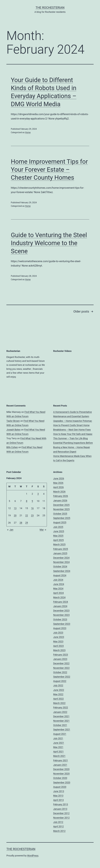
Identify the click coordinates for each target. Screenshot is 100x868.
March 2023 (59, 650)
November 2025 (61, 509)
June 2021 (59, 743)
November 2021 (61, 721)
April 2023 (59, 646)
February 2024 (61, 602)
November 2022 (61, 668)
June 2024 (59, 584)
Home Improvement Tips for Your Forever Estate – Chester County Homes (49, 170)
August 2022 (60, 681)
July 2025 (58, 527)
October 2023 (60, 619)
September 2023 (62, 624)
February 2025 (61, 549)
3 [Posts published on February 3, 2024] (38, 494)
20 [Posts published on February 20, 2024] (15, 515)
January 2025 (60, 553)
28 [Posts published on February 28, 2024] (21, 523)
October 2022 (60, 672)
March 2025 (59, 544)
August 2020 (60, 787)
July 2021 (58, 738)
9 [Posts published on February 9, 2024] (32, 501)
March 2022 (59, 703)
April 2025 (59, 540)
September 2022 (62, 677)
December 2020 (61, 769)
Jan (10, 530)
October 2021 (60, 725)
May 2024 (58, 589)
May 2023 (58, 641)
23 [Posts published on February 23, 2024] (32, 515)
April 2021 (59, 752)
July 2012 (58, 822)
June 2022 (59, 690)
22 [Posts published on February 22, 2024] (27, 515)
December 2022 (61, 663)
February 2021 (61, 760)
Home (28, 132)
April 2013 (59, 800)
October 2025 (60, 514)
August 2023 (60, 628)
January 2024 (60, 606)
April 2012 (59, 826)
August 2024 (60, 575)
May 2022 (58, 694)
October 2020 (60, 778)
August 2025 (60, 522)
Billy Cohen (12, 447)
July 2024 (58, 580)
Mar (43, 530)
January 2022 (60, 712)
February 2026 (61, 496)
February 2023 (61, 655)
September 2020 (62, 782)
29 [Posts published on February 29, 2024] (27, 523)
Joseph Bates (13, 430)
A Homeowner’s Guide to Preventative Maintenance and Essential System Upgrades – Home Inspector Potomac (73, 416)
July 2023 (58, 633)
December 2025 (61, 505)
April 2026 (59, 487)
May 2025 (58, 536)
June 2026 (59, 478)
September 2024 (62, 571)
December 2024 (61, 558)
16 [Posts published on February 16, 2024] (32, 508)
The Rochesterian (50, 8)
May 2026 (58, 483)
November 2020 (61, 774)
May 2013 (58, 796)
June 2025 (59, 531)
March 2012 (59, 831)
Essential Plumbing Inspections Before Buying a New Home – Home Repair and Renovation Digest (73, 447)
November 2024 (61, 562)
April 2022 (59, 699)
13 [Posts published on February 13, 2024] (15, 508)
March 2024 (59, 597)
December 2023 (61, 611)
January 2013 (60, 809)
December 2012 (61, 813)
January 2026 (60, 501)
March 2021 (59, 756)
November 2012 (61, 818)
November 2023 (61, 615)
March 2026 (59, 492)
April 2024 (59, 593)
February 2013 (61, 804)
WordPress (33, 856)
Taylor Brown (13, 421)
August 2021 (60, 734)
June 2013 (59, 791)
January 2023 (60, 659)
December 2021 (61, 716)
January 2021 (60, 765)
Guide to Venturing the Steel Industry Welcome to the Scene (49, 243)
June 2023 (59, 637)
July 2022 (58, 685)
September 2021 (62, 730)
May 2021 (58, 747)
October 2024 (60, 566)
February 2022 (61, 707)
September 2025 (62, 518)
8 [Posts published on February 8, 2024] (27, 501)
